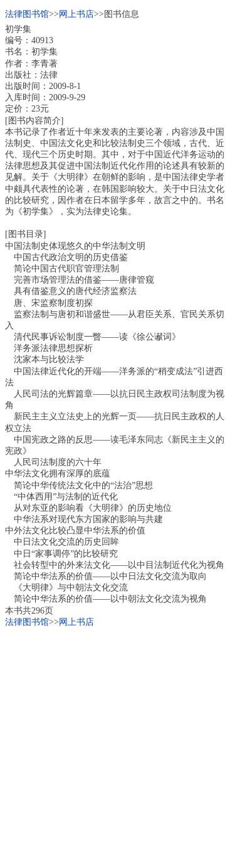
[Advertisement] (118, 745)
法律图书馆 (27, 14)
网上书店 (76, 14)
